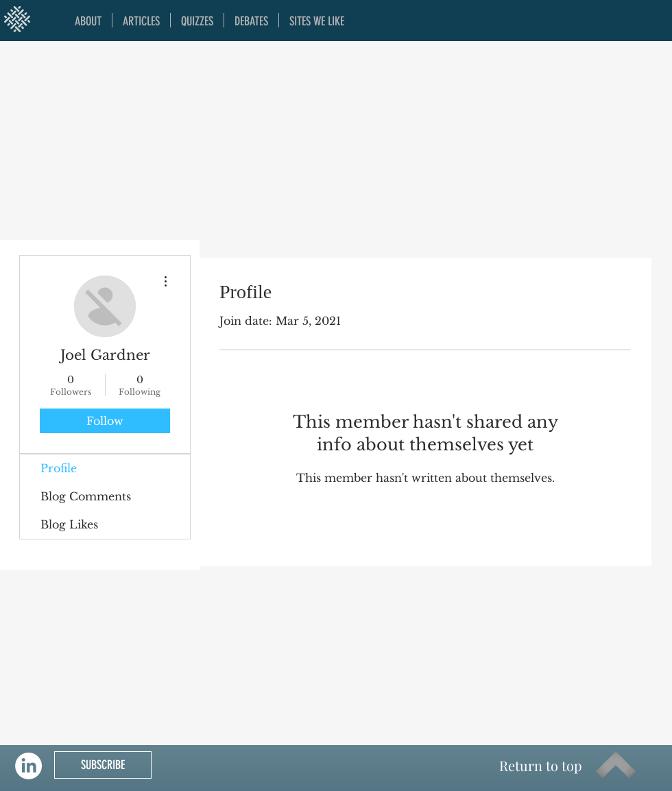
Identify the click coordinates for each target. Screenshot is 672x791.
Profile (59, 468)
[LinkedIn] (28, 766)
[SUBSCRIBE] (103, 765)
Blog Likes (69, 524)
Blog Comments (86, 496)
